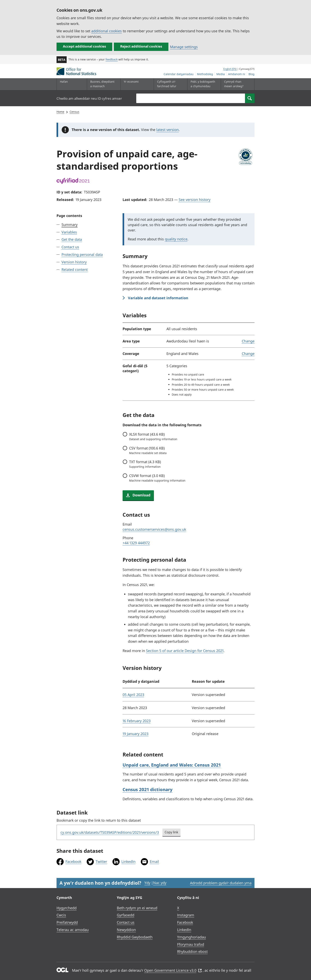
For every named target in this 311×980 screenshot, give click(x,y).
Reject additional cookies (141, 46)
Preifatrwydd (67, 922)
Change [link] (248, 341)
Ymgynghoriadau (191, 937)
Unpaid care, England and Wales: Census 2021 (172, 765)
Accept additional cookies (84, 46)
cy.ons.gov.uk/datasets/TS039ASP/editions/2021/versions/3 (110, 832)
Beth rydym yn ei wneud (137, 908)
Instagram (186, 915)
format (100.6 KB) (148, 450)
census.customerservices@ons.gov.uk (154, 529)
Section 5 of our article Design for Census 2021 (185, 651)
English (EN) (230, 69)
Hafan (64, 82)
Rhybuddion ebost (192, 951)
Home (60, 112)
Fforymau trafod (191, 944)
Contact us (70, 247)
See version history (195, 200)
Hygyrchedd (67, 908)
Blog (251, 74)
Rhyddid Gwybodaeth (135, 937)
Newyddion (126, 930)
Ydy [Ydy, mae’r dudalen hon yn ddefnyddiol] (147, 883)
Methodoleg (205, 74)
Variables (69, 232)
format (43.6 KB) (153, 436)
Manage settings (184, 47)
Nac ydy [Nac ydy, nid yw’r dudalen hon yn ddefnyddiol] (160, 883)
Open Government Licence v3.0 (173, 970)
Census (74, 112)
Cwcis (61, 915)
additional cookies (107, 31)
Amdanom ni (237, 74)
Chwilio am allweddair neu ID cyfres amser (89, 98)
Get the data (72, 239)
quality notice (176, 239)
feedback (112, 59)
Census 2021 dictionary (148, 789)
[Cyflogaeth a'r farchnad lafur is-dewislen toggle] (170, 84)
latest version (167, 130)
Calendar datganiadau (179, 74)
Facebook (73, 861)
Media (221, 74)
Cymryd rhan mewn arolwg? (234, 84)
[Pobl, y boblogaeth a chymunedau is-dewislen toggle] (203, 84)
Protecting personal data (82, 254)
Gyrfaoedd (126, 915)
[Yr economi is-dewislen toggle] (136, 84)
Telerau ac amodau (73, 930)
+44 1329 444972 (136, 543)
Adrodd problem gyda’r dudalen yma (221, 883)
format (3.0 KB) (157, 478)
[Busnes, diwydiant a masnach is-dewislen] (103, 84)
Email (154, 861)
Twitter (101, 861)
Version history (74, 262)
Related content (75, 270)
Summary (70, 225)
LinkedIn (128, 861)
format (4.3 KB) (145, 464)
